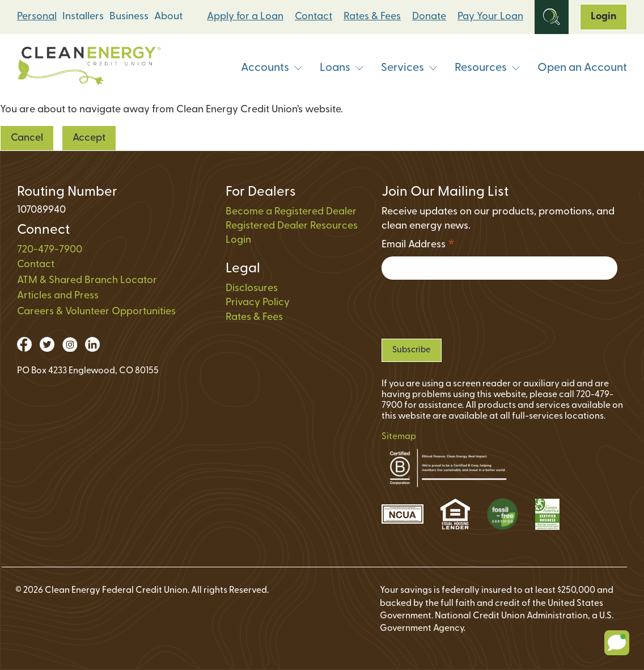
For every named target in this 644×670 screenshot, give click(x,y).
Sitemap (399, 437)
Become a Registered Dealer (291, 212)
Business (129, 17)
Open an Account (582, 68)
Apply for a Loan (245, 17)
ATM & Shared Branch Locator (87, 281)
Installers (83, 17)
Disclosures (252, 288)
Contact (313, 17)
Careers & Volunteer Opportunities (96, 312)
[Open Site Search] (552, 17)
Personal (37, 17)
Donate (429, 17)
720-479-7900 (50, 250)
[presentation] (468, 309)
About (168, 17)
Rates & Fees (372, 17)
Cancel (27, 138)
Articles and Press (58, 296)
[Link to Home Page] (89, 68)
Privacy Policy (258, 303)
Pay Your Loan (490, 17)
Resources (488, 68)
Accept (89, 138)
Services (409, 68)
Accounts (272, 68)
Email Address (418, 246)
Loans (342, 68)
